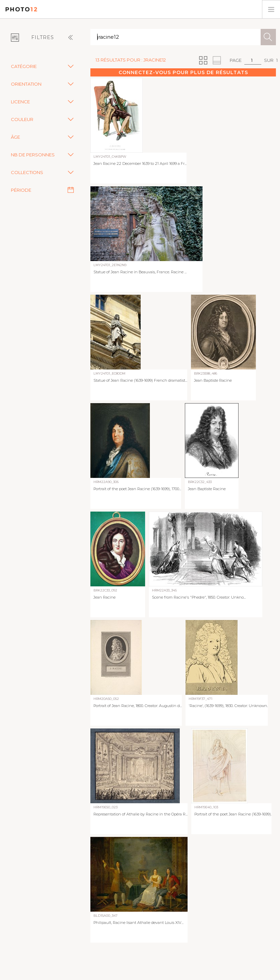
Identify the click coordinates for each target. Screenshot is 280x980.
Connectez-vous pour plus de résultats (183, 72)
